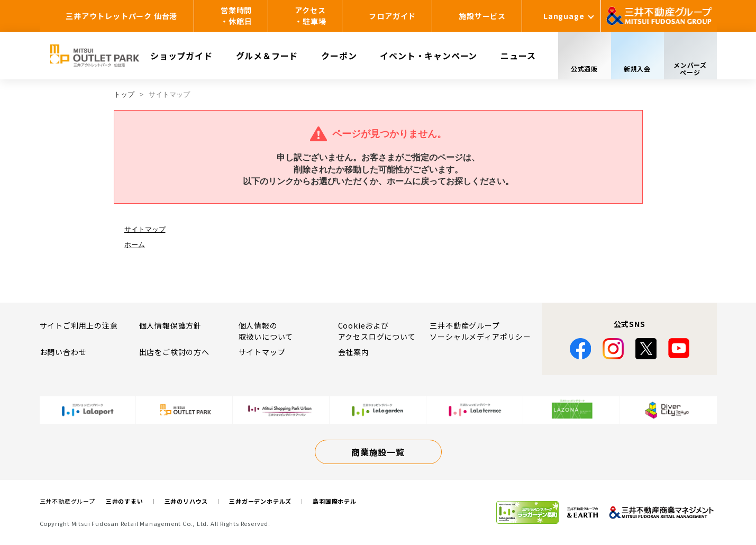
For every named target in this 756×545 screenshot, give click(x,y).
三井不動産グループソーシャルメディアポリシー (480, 331)
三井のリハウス (186, 501)
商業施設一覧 (378, 452)
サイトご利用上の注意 (79, 325)
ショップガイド (181, 56)
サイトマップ (145, 229)
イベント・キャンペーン (429, 56)
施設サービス (482, 16)
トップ (124, 94)
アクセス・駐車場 (310, 16)
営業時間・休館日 (236, 16)
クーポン (339, 56)
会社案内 (354, 352)
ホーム (135, 245)
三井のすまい (125, 501)
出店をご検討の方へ (174, 352)
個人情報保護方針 (170, 325)
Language (564, 16)
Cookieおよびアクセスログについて (377, 331)
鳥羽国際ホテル (335, 501)
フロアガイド (392, 16)
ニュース (518, 56)
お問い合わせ (63, 352)
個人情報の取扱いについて (266, 331)
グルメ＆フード (267, 56)
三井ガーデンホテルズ (260, 501)
